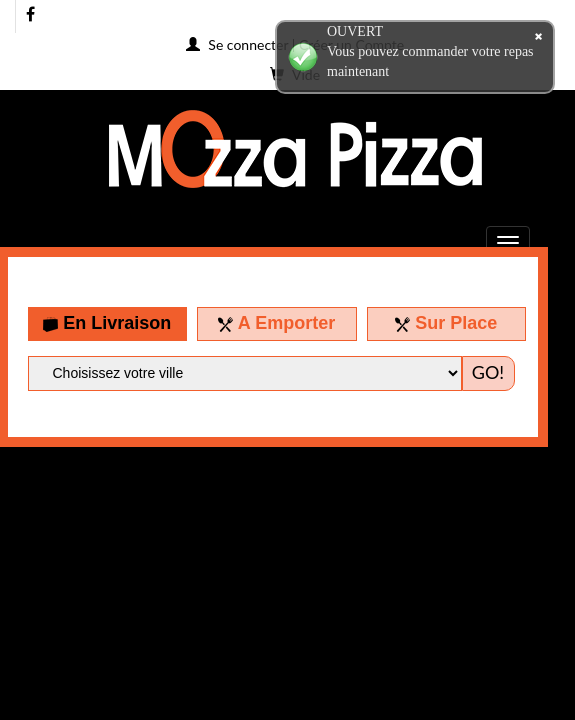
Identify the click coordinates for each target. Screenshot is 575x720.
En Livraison (107, 323)
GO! (488, 372)
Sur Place (446, 323)
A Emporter (276, 323)
